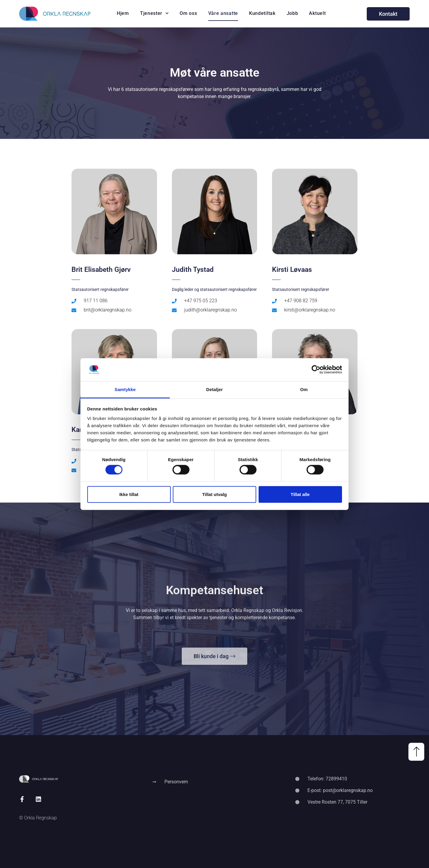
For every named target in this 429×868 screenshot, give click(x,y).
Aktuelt (317, 13)
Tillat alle (300, 494)
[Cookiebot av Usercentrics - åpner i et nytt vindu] (316, 370)
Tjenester (154, 13)
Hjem (123, 13)
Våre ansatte (223, 13)
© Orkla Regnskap (38, 818)
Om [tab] (304, 389)
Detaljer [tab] (214, 389)
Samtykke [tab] (125, 389)
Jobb (292, 13)
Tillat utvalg (214, 494)
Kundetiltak (262, 13)
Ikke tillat (129, 494)
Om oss (188, 13)
